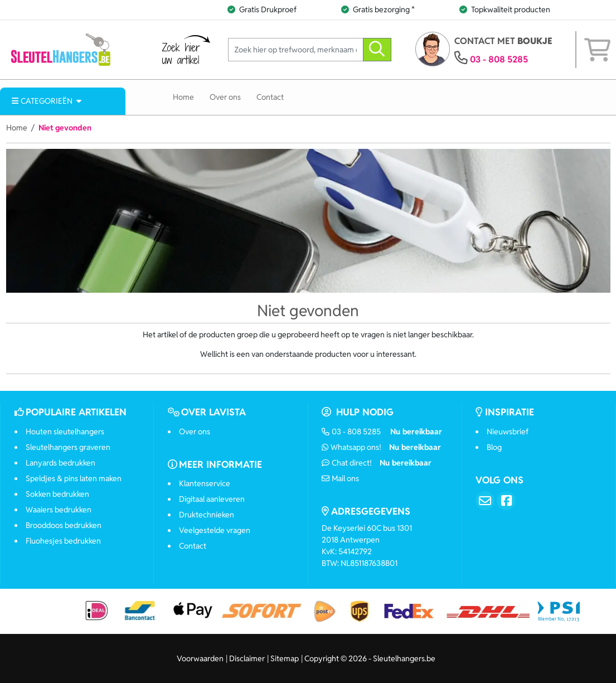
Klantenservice (205, 483)
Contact (270, 97)
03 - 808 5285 (499, 59)
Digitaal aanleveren (212, 499)
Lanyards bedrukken (60, 463)
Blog (494, 447)
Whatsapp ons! (381, 447)
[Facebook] (506, 501)
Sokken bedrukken (57, 494)
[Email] (485, 501)
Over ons (225, 97)
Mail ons (340, 478)
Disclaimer (247, 658)
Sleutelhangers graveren (68, 447)
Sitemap (285, 658)
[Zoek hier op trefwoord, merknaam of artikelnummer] (296, 50)
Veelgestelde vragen (215, 530)
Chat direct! (377, 463)
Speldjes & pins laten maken (74, 478)
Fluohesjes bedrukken (63, 541)
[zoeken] (377, 50)
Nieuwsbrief (508, 432)
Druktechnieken (207, 515)
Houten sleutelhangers (65, 432)
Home (183, 97)
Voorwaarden (200, 658)
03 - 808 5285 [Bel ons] (382, 432)
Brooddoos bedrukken (64, 525)
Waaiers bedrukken (59, 510)
